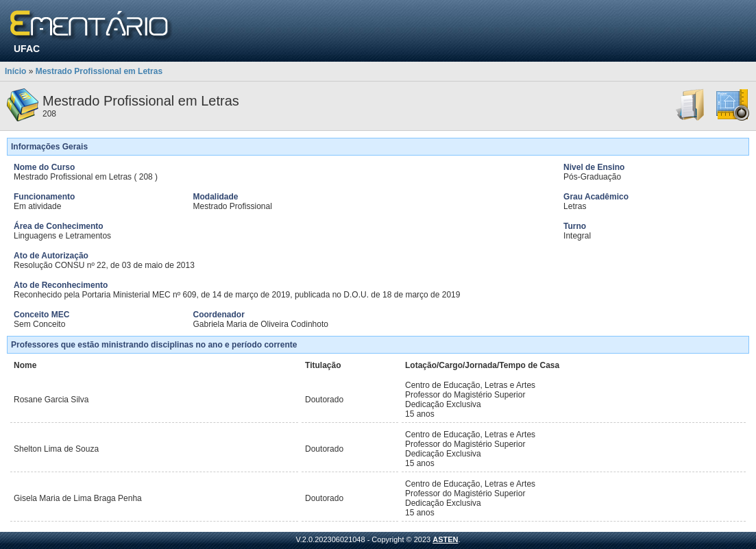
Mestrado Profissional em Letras (99, 71)
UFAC (27, 49)
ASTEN (445, 539)
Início (15, 71)
